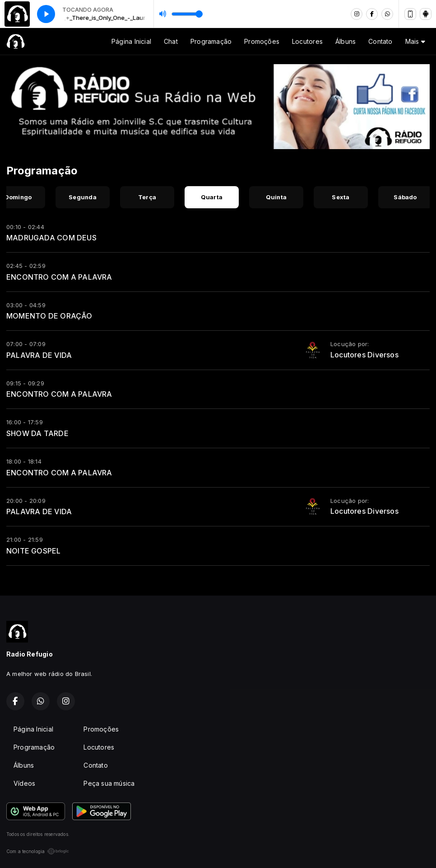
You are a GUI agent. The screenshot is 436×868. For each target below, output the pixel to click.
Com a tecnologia (38, 851)
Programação (211, 41)
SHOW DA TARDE (37, 433)
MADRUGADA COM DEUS (51, 238)
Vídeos (24, 783)
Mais (415, 41)
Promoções (262, 41)
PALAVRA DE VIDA (39, 355)
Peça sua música (109, 783)
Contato (380, 41)
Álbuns (346, 41)
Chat (171, 41)
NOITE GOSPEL (34, 551)
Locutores (307, 41)
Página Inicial (131, 41)
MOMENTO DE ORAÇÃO (49, 316)
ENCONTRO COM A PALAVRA (59, 277)
